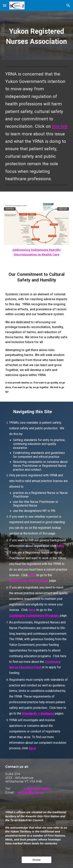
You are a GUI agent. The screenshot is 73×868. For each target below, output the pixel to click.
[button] (5, 5)
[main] (37, 35)
